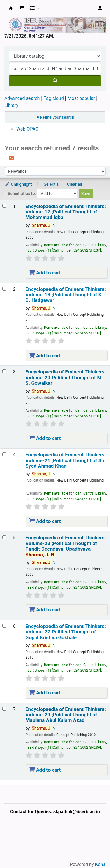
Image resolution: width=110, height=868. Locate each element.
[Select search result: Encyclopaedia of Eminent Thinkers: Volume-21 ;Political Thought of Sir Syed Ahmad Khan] (4, 454)
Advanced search (22, 98)
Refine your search (57, 117)
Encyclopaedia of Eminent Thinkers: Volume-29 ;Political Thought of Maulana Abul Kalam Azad (66, 715)
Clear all (75, 184)
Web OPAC (27, 129)
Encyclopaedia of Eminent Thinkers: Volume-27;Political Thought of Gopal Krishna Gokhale (66, 632)
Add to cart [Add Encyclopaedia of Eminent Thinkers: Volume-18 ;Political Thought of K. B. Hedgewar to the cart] (45, 356)
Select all (52, 184)
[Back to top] (93, 850)
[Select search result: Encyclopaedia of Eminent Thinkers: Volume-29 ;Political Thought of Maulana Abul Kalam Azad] (4, 709)
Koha (100, 864)
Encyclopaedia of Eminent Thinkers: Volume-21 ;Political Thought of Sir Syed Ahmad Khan (66, 460)
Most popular (81, 98)
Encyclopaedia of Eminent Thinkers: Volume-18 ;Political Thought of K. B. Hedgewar (66, 295)
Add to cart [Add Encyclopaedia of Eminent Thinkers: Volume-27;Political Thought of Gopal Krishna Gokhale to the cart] (45, 693)
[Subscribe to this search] (12, 158)
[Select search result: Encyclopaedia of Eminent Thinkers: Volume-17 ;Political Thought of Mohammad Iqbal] (4, 206)
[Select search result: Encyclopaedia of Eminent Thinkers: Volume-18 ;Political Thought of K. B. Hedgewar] (4, 289)
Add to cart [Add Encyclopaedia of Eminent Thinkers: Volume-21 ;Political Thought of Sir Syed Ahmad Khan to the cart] (45, 521)
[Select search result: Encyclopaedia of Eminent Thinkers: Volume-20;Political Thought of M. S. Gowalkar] (4, 371)
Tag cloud (54, 98)
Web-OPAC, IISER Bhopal (11, 8)
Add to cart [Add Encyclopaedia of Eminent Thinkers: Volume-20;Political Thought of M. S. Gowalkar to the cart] (45, 438)
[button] (22, 8)
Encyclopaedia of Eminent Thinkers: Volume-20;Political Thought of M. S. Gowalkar (66, 378)
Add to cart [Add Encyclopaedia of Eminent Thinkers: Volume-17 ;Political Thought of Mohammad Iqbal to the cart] (45, 273)
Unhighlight (18, 184)
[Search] (55, 81)
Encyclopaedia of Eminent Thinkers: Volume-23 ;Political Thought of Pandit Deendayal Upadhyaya (66, 546)
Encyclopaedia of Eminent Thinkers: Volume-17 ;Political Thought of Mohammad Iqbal (66, 212)
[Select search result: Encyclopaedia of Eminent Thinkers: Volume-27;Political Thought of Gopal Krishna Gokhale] (4, 626)
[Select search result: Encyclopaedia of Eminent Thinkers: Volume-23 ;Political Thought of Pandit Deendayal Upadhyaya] (4, 537)
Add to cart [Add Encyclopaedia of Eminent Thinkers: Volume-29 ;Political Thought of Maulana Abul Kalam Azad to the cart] (45, 770)
